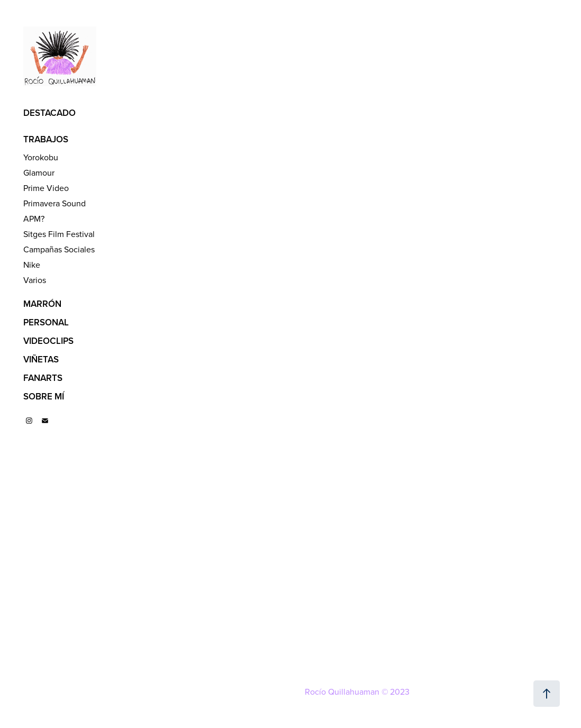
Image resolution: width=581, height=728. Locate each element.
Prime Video (46, 188)
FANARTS (43, 378)
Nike (32, 265)
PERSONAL (46, 322)
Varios (35, 280)
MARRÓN (42, 304)
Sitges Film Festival (59, 234)
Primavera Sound (55, 203)
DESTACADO (49, 113)
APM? (34, 219)
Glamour (39, 172)
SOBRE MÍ (44, 396)
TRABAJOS (46, 139)
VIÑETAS (41, 359)
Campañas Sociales (59, 249)
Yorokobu (41, 157)
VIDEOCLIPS (48, 341)
